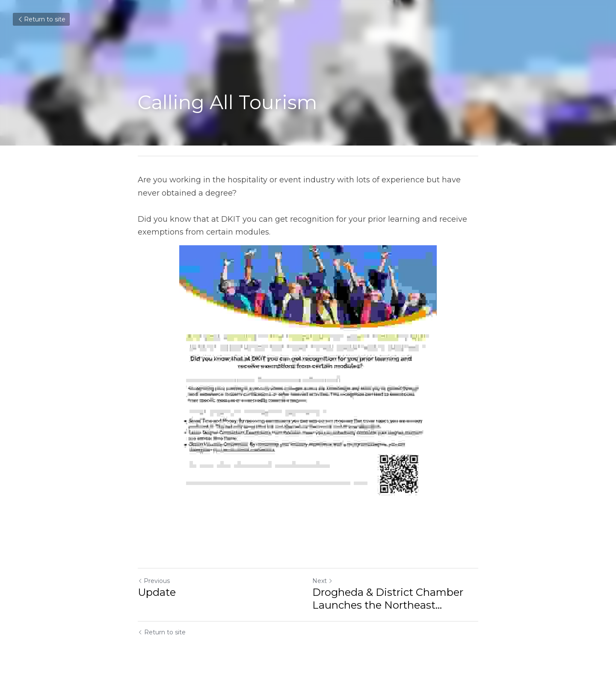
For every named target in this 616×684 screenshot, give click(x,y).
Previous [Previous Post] (154, 581)
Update (157, 592)
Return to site (41, 19)
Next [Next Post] (323, 581)
